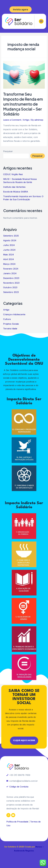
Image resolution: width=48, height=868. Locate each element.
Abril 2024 (9, 259)
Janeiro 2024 (10, 273)
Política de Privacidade (17, 822)
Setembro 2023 (11, 292)
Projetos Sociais (11, 324)
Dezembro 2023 (11, 278)
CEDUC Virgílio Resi (13, 174)
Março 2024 (9, 264)
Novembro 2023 (11, 283)
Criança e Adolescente (14, 314)
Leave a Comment (12, 120)
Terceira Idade (10, 329)
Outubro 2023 (10, 287)
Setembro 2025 (11, 236)
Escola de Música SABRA (16, 192)
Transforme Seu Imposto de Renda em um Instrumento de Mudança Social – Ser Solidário (23, 104)
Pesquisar (8, 151)
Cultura (7, 319)
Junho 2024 (9, 250)
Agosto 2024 (10, 240)
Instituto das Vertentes (14, 187)
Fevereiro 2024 (11, 269)
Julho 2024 (9, 245)
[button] (41, 21)
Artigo (26, 120)
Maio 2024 (9, 255)
